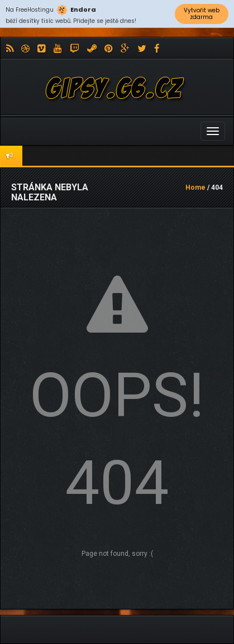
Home (195, 188)
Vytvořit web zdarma (202, 14)
